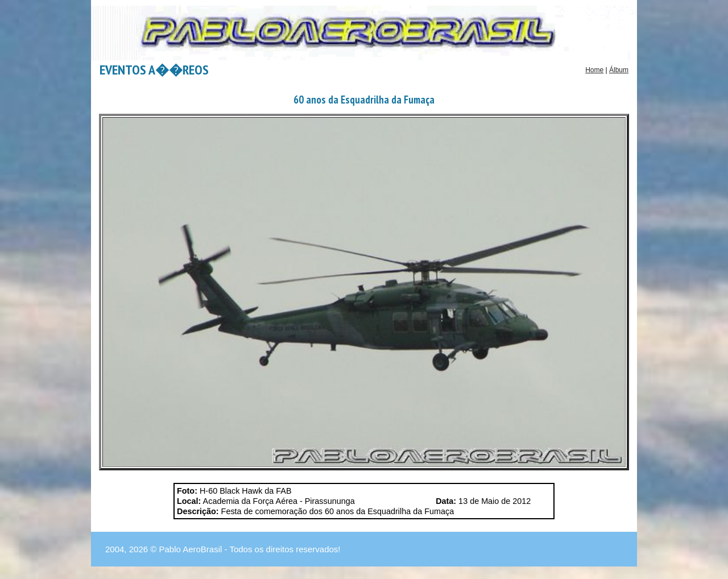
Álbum (619, 70)
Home (594, 70)
